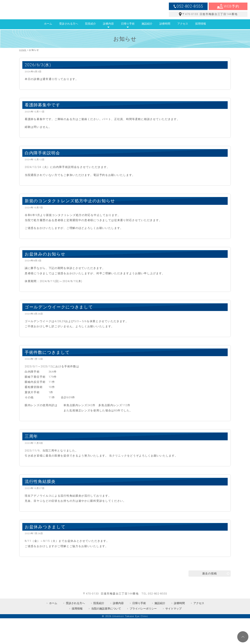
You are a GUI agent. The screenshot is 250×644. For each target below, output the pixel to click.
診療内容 (108, 28)
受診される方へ (69, 28)
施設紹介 (147, 28)
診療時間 (165, 28)
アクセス (183, 28)
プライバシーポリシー (143, 622)
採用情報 (201, 28)
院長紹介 (91, 28)
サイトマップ (173, 622)
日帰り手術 (128, 28)
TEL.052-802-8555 (154, 607)
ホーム (48, 28)
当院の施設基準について (106, 622)
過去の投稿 (210, 578)
